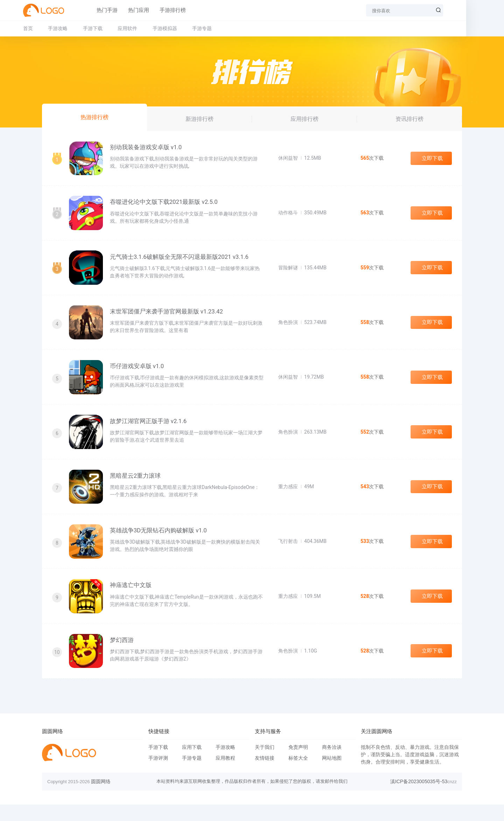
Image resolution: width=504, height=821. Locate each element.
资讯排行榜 (409, 119)
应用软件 (146, 28)
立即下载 (431, 159)
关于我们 (265, 764)
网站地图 (332, 774)
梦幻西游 (123, 655)
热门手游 (105, 10)
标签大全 (298, 774)
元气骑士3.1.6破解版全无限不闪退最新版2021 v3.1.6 (181, 261)
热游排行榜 (94, 117)
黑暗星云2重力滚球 (137, 486)
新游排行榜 (199, 119)
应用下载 (192, 764)
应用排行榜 (304, 119)
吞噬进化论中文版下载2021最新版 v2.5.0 (165, 204)
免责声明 (298, 764)
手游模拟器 (184, 28)
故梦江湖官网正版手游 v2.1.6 (150, 430)
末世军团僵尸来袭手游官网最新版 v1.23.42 (168, 317)
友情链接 (265, 774)
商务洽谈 (332, 764)
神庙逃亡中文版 (132, 599)
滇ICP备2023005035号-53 (419, 798)
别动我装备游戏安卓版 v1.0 (147, 148)
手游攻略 (77, 28)
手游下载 (112, 28)
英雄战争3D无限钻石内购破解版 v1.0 (160, 543)
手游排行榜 (171, 10)
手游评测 (158, 774)
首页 (47, 28)
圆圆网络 (101, 798)
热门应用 (136, 10)
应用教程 (225, 774)
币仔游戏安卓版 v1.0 (138, 373)
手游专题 (221, 28)
